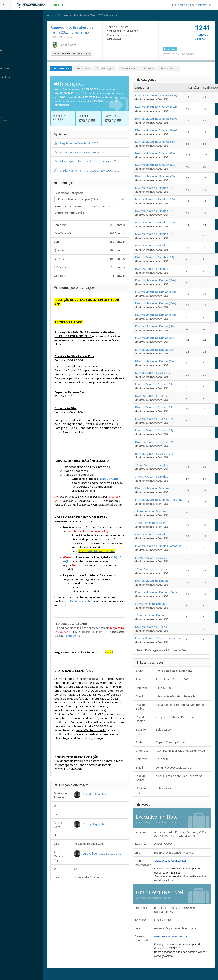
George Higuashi (101, 852)
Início (58, 16)
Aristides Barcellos (102, 822)
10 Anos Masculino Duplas (155, 581)
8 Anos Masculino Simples (155, 465)
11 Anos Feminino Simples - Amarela (162, 546)
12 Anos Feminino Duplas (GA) (158, 419)
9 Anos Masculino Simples (155, 477)
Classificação (137, 69)
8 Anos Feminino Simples (154, 512)
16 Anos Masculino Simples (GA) (159, 165)
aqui (118, 669)
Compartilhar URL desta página (80, 54)
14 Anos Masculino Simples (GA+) (160, 107)
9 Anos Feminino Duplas (154, 615)
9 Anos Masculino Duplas (155, 569)
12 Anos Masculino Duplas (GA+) (159, 280)
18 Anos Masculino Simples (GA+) (160, 130)
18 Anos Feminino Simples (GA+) (159, 223)
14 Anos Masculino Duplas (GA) (158, 338)
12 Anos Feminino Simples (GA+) (159, 188)
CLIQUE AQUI (117, 487)
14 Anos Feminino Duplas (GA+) (158, 385)
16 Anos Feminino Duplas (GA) (158, 442)
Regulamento (177, 69)
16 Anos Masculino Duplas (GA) (158, 350)
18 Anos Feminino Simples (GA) (158, 269)
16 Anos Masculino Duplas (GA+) (159, 304)
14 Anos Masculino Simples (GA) (159, 153)
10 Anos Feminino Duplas (155, 627)
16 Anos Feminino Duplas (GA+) (158, 396)
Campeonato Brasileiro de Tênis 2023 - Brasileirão (96, 16)
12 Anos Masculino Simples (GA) (159, 142)
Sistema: (8, 87)
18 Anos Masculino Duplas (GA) (158, 361)
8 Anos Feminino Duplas (154, 604)
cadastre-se (204, 5)
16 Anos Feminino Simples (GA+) (159, 211)
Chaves (157, 69)
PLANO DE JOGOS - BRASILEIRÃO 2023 (89, 153)
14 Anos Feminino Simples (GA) (158, 246)
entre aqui (185, 5)
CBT (86, 45)
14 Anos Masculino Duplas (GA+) (159, 292)
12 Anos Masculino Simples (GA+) (160, 96)
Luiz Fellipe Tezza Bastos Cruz (109, 881)
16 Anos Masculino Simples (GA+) (160, 119)
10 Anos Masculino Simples (156, 489)
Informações (70, 69)
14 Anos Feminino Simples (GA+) (159, 200)
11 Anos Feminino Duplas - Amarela (161, 639)
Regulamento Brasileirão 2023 (84, 144)
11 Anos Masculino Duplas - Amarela (162, 592)
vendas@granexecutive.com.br (160, 826)
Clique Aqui (99, 652)
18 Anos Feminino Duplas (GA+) (158, 408)
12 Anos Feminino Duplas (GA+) (158, 373)
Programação (113, 69)
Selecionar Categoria (77, 197)
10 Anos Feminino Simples (155, 535)
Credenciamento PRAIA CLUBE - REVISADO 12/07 (96, 175)
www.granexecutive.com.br (157, 902)
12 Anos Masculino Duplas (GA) (158, 327)
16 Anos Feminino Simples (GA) (158, 257)
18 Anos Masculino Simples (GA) (159, 176)
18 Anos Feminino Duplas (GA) (158, 454)
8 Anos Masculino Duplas (155, 558)
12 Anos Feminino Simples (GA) (158, 234)
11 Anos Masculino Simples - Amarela (162, 500)
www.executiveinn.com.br (173, 865)
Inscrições (91, 69)
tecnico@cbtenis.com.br (105, 567)
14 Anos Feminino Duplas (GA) (158, 431)
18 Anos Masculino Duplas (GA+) (159, 315)
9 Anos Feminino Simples (154, 523)
